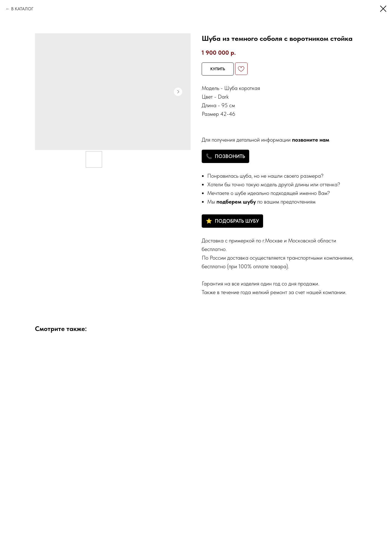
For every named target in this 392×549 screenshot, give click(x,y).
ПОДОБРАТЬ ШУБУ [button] (237, 221)
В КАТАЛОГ (22, 9)
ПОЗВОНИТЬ (230, 156)
